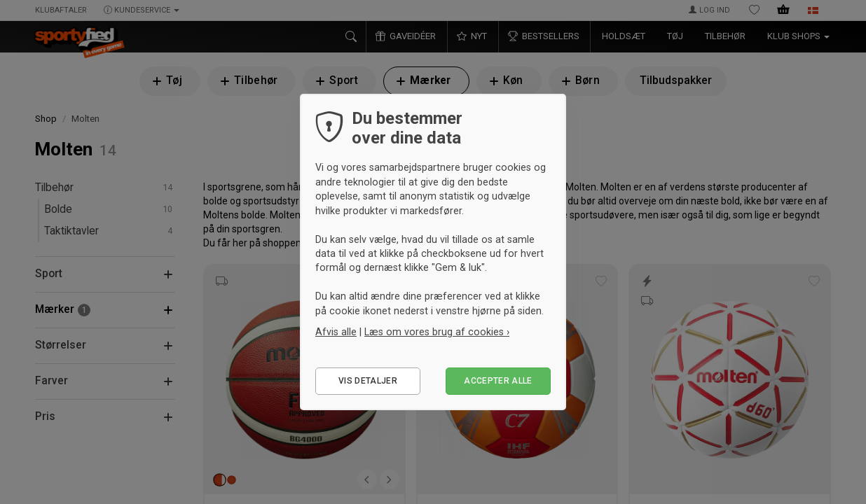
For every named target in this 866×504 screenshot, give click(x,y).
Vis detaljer (368, 381)
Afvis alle (336, 332)
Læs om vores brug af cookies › (437, 332)
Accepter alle (498, 381)
